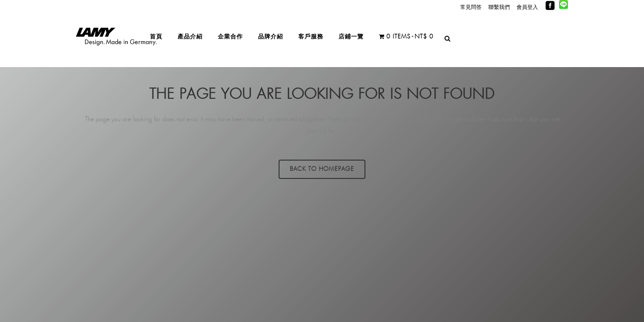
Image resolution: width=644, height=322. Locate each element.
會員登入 (527, 7)
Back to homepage (322, 169)
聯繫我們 (499, 7)
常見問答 (471, 7)
